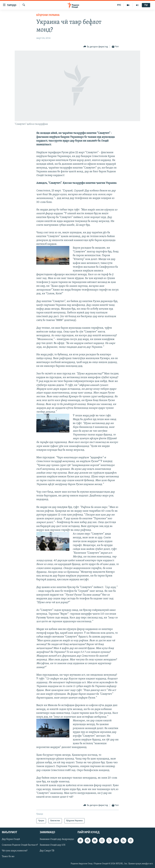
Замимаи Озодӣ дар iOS (53, 845)
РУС (119, 5)
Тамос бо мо (8, 857)
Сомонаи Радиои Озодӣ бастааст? (20, 845)
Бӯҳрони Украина (48, 15)
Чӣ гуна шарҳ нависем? (15, 851)
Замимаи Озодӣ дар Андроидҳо (57, 839)
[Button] (96, 47)
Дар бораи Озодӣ (11, 839)
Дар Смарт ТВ (47, 851)
